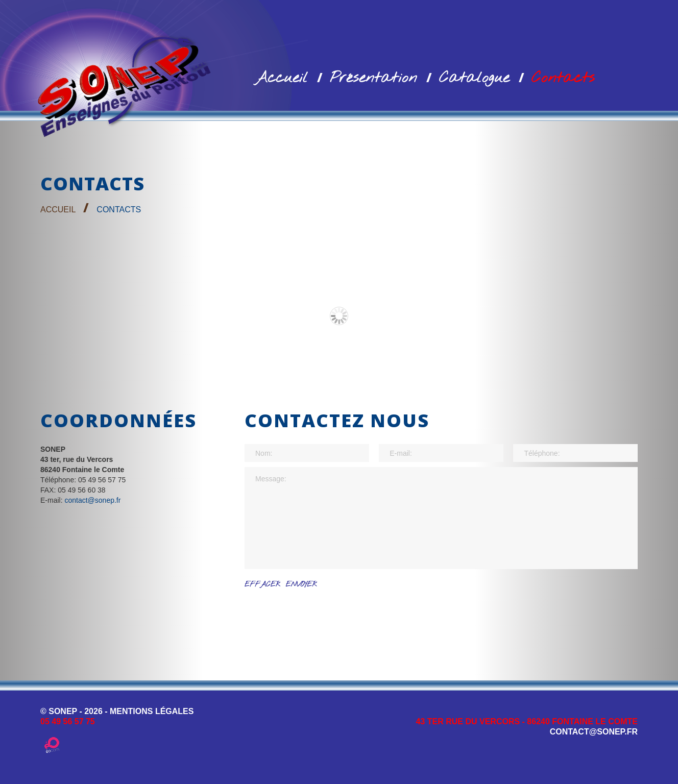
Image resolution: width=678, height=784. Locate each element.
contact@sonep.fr (92, 500)
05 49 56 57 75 (68, 721)
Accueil (281, 78)
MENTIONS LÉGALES (152, 711)
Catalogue (474, 78)
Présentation (373, 78)
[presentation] (322, 615)
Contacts (563, 78)
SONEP (63, 711)
